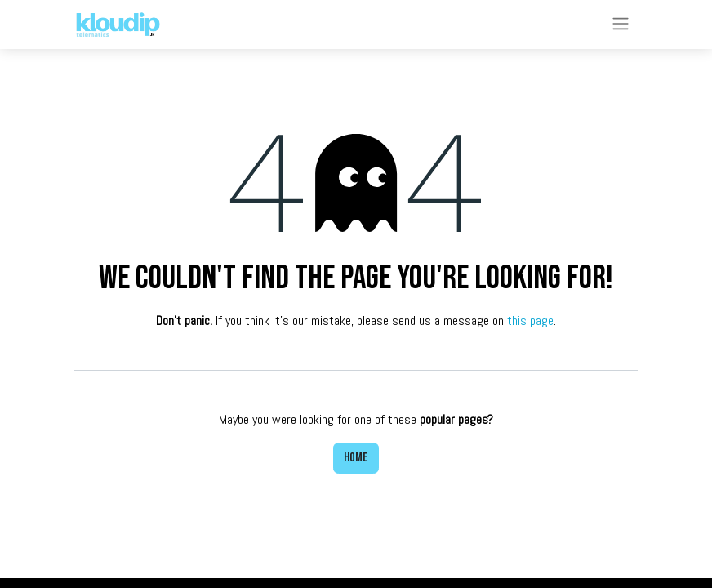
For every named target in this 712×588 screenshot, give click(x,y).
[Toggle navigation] (621, 24)
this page (530, 321)
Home (356, 458)
